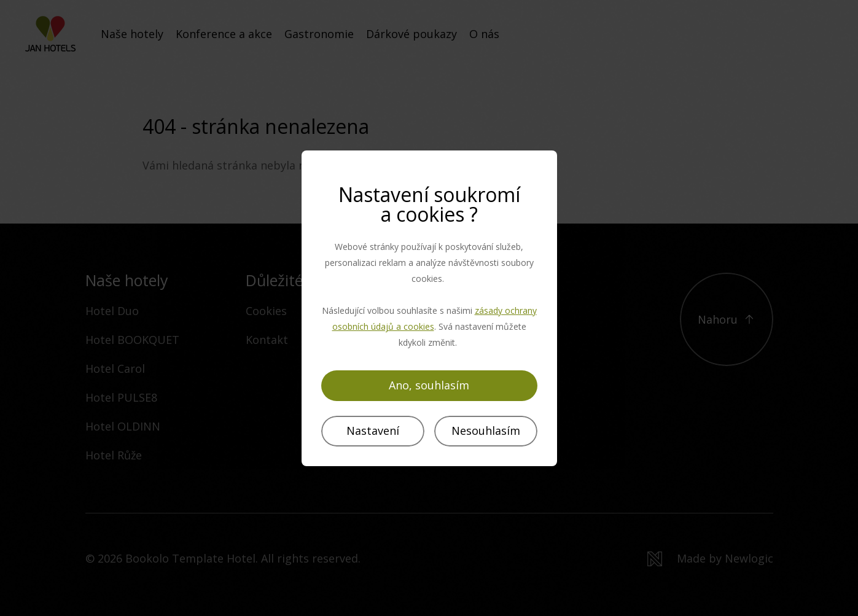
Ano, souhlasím (429, 385)
